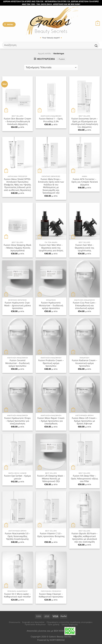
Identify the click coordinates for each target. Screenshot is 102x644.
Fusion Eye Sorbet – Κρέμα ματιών (17, 477)
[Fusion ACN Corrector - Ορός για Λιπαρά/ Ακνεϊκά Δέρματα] (84, 155)
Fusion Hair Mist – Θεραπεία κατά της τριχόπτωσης (84, 248)
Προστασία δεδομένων (35, 624)
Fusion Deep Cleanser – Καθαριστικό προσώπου (51, 595)
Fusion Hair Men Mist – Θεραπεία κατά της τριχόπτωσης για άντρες (51, 248)
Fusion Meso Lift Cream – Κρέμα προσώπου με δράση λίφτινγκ (84, 421)
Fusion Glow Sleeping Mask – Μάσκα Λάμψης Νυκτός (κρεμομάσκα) (18, 248)
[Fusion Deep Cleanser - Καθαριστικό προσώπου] (51, 570)
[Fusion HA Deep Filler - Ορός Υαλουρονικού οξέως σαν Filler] (84, 452)
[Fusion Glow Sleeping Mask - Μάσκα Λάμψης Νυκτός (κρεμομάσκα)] (18, 221)
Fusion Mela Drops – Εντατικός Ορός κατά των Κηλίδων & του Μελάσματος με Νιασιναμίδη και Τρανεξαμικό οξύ (51, 186)
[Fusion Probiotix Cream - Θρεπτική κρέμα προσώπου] (51, 337)
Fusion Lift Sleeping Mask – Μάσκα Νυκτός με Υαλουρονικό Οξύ (51, 479)
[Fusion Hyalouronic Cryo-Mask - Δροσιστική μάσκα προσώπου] (18, 279)
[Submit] (96, 46)
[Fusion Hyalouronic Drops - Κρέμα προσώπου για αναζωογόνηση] (18, 394)
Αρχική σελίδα (44, 53)
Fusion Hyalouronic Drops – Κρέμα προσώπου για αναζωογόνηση (17, 421)
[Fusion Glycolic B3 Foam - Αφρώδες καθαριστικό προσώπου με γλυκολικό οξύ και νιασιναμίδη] (84, 510)
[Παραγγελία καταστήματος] (51, 67)
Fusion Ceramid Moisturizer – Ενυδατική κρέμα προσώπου (17, 363)
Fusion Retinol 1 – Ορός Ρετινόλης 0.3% (51, 120)
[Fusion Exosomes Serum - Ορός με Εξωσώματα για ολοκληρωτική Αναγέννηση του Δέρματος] (84, 95)
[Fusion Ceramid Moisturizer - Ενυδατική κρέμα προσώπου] (18, 337)
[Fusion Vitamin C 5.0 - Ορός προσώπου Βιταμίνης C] (51, 510)
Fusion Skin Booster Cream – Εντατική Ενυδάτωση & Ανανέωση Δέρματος (17, 121)
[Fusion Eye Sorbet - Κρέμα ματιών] (18, 452)
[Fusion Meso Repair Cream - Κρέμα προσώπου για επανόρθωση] (51, 394)
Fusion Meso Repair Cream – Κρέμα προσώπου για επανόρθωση (51, 421)
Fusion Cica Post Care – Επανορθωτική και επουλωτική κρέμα (85, 305)
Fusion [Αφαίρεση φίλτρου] (62, 59)
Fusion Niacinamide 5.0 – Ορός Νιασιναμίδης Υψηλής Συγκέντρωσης (17, 536)
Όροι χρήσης (54, 624)
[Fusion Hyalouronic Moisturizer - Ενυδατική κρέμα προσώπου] (51, 279)
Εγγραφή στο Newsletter (33, 622)
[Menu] (9, 24)
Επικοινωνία (15, 622)
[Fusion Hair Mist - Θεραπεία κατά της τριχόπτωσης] (84, 221)
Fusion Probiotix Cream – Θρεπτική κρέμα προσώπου (51, 363)
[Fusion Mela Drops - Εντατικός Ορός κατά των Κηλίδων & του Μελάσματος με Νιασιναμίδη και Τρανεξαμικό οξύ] (51, 155)
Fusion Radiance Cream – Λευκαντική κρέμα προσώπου (84, 363)
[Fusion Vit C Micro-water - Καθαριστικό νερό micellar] (18, 570)
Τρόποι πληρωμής (70, 624)
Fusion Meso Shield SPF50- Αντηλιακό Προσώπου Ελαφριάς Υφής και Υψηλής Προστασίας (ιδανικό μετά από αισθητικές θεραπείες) (18, 185)
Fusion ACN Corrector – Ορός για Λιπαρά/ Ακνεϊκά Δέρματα (85, 182)
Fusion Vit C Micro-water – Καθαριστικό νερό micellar (17, 595)
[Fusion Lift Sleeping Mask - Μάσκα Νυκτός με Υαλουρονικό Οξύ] (51, 452)
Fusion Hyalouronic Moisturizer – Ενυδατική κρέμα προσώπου (51, 305)
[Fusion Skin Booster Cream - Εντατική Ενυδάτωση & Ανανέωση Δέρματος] (18, 95)
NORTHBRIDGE (57, 640)
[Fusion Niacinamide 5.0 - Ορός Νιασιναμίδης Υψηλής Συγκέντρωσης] (18, 510)
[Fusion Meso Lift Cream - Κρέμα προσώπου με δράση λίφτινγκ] (84, 394)
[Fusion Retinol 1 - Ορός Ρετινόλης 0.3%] (51, 95)
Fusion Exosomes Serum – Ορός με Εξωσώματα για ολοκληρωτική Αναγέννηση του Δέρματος (84, 123)
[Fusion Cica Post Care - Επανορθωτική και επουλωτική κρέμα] (84, 279)
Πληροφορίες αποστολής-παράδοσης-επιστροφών (69, 622)
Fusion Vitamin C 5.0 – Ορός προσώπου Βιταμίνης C (51, 536)
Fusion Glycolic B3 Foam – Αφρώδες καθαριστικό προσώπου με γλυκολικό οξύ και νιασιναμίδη (84, 538)
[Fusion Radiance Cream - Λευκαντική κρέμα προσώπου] (84, 337)
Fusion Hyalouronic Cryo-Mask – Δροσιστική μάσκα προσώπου (18, 305)
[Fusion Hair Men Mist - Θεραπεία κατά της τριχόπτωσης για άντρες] (51, 221)
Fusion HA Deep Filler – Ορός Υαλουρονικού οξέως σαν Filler (84, 479)
